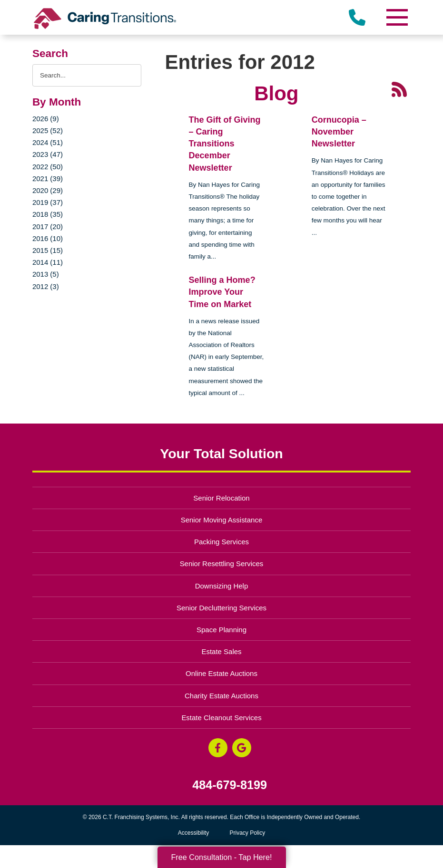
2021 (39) (48, 178)
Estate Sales (221, 651)
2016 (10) (48, 238)
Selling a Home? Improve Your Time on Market (222, 292)
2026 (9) (46, 119)
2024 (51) (48, 142)
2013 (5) (46, 274)
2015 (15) (48, 250)
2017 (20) (48, 227)
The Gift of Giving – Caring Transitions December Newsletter (225, 144)
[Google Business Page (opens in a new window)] (242, 748)
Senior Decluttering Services (221, 608)
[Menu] (396, 17)
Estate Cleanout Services (221, 718)
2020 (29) (48, 190)
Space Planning (221, 630)
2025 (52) (48, 130)
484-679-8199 (230, 785)
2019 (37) (48, 202)
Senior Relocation (221, 498)
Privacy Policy (248, 833)
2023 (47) (48, 154)
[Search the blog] (87, 75)
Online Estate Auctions (221, 673)
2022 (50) (48, 167)
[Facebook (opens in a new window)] (218, 748)
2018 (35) (48, 214)
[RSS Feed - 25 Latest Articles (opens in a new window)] (399, 88)
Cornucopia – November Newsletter (339, 132)
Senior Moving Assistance (222, 520)
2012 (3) (46, 286)
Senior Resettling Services (222, 564)
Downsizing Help (222, 586)
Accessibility (193, 833)
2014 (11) (48, 262)
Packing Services (221, 542)
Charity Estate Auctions (221, 696)
